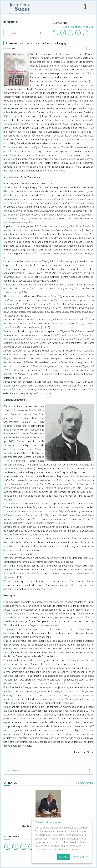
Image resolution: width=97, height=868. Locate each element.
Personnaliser (80, 857)
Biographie (85, 783)
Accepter (63, 857)
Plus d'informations (69, 850)
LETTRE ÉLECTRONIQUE (78, 27)
